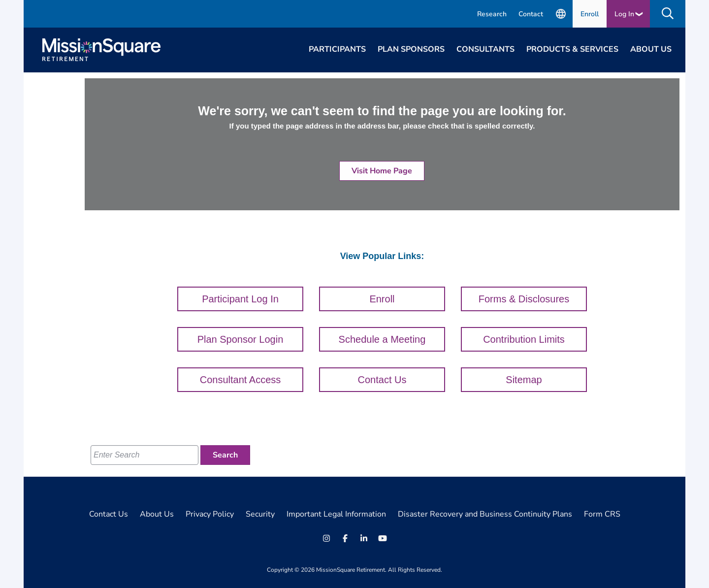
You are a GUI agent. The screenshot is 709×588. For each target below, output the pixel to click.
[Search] (225, 455)
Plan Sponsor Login (241, 339)
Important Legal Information (336, 514)
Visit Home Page (382, 171)
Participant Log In (240, 299)
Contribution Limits (524, 339)
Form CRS (602, 514)
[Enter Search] (145, 455)
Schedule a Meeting (382, 339)
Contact (531, 14)
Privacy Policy (210, 514)
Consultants (485, 49)
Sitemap (524, 380)
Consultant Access (241, 380)
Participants (337, 49)
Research (492, 14)
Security (260, 514)
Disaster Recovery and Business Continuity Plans (485, 514)
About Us (651, 49)
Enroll (590, 14)
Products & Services (572, 49)
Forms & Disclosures (524, 299)
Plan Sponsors (411, 49)
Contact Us (382, 380)
